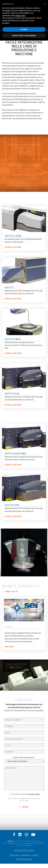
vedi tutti (12, 591)
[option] (24, 552)
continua (9, 646)
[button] (45, 4)
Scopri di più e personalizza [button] (24, 35)
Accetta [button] (24, 29)
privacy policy (35, 794)
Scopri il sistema (13, 247)
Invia (25, 807)
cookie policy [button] (20, 16)
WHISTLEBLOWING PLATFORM (24, 850)
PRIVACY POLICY (15, 855)
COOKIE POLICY (26, 855)
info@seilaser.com (24, 859)
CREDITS (35, 855)
